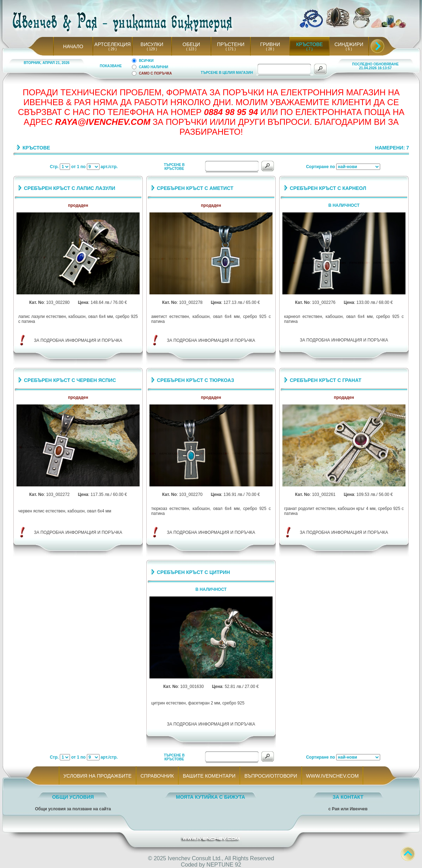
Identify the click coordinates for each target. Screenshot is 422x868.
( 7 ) (309, 49)
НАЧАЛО (73, 46)
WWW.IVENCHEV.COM (333, 776)
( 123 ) (191, 49)
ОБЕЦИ (191, 44)
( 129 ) (152, 49)
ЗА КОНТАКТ (348, 797)
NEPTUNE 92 (224, 865)
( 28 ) (270, 49)
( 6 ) (349, 49)
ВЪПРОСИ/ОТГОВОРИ (271, 776)
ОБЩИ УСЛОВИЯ (73, 797)
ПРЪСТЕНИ (231, 44)
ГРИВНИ (270, 44)
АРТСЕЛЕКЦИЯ (112, 44)
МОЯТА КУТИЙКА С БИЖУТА (210, 797)
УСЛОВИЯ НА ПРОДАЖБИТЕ (98, 776)
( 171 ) (231, 49)
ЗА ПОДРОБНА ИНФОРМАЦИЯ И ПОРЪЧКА (78, 340)
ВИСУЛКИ (152, 44)
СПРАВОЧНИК (157, 776)
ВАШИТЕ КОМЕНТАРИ (209, 776)
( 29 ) (113, 49)
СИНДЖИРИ (349, 44)
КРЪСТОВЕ (309, 44)
